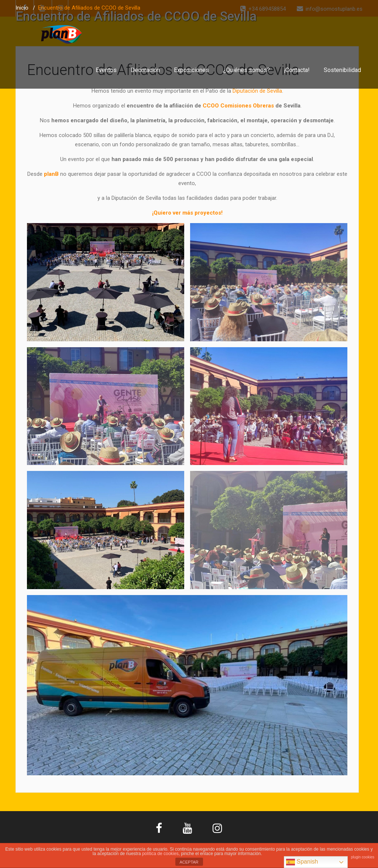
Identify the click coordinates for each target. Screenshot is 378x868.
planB (51, 174)
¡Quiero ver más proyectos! (187, 213)
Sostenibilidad (342, 70)
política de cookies (160, 854)
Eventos (106, 70)
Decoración (145, 70)
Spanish (302, 862)
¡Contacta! (297, 70)
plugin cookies (363, 857)
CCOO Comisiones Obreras (238, 106)
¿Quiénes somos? (246, 70)
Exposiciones (191, 70)
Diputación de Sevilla (257, 91)
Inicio (22, 8)
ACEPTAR (189, 862)
